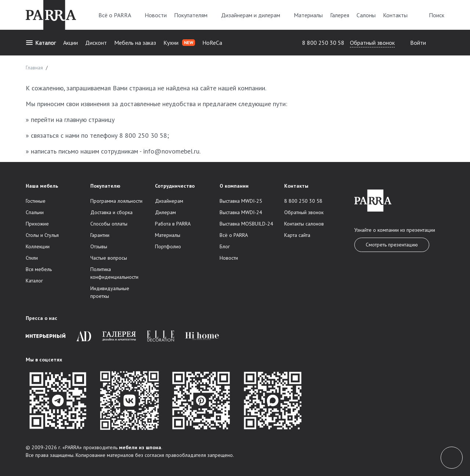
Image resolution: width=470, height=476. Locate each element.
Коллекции (38, 246)
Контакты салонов (304, 224)
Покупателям (194, 15)
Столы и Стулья (42, 235)
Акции (70, 43)
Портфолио (168, 246)
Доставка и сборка (111, 212)
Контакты (395, 15)
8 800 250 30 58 (323, 43)
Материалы (308, 15)
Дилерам (165, 212)
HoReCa (212, 43)
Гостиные (36, 201)
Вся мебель (39, 269)
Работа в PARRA (173, 224)
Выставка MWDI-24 (241, 212)
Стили (32, 258)
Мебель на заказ (135, 43)
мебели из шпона (140, 447)
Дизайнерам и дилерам (254, 15)
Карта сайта (297, 235)
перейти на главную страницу (73, 120)
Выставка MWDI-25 (241, 201)
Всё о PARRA (118, 15)
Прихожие (37, 224)
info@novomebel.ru (171, 151)
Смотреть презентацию (392, 245)
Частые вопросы (109, 258)
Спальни (35, 212)
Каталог (41, 43)
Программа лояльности (116, 201)
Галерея (340, 15)
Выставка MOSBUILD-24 (246, 224)
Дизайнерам (169, 201)
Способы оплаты (109, 224)
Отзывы (99, 246)
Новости (156, 15)
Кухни (179, 43)
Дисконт (96, 43)
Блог (225, 246)
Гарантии (100, 235)
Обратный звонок (372, 43)
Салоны (366, 15)
